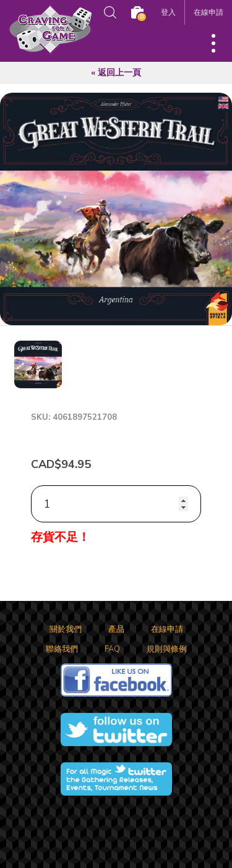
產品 (116, 629)
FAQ (112, 649)
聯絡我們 (62, 649)
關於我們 (66, 629)
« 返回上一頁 (116, 73)
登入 (168, 12)
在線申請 (208, 12)
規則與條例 (167, 649)
